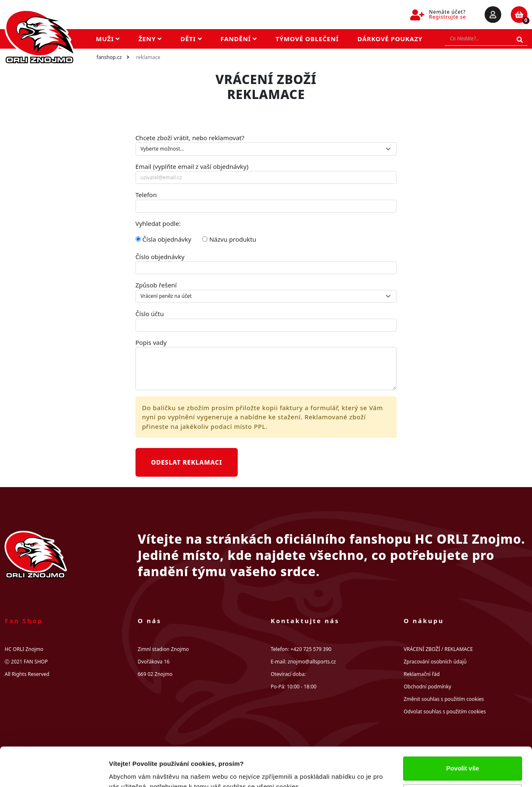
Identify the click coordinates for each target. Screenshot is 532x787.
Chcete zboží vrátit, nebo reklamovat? (190, 138)
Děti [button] (191, 39)
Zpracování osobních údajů (435, 662)
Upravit (463, 756)
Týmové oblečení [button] (307, 39)
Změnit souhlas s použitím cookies (444, 699)
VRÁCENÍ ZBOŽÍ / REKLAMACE (438, 649)
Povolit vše (462, 729)
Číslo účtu (150, 314)
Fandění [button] (239, 39)
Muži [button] (108, 39)
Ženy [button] (150, 39)
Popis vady (151, 342)
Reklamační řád (422, 674)
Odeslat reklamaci (186, 462)
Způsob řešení (156, 285)
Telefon (146, 195)
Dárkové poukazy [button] (390, 39)
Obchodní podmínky (427, 687)
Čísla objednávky (163, 239)
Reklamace (148, 57)
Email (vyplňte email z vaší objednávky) (192, 166)
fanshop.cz (109, 57)
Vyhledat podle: (158, 223)
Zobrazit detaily (132, 771)
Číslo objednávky (160, 257)
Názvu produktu (229, 239)
